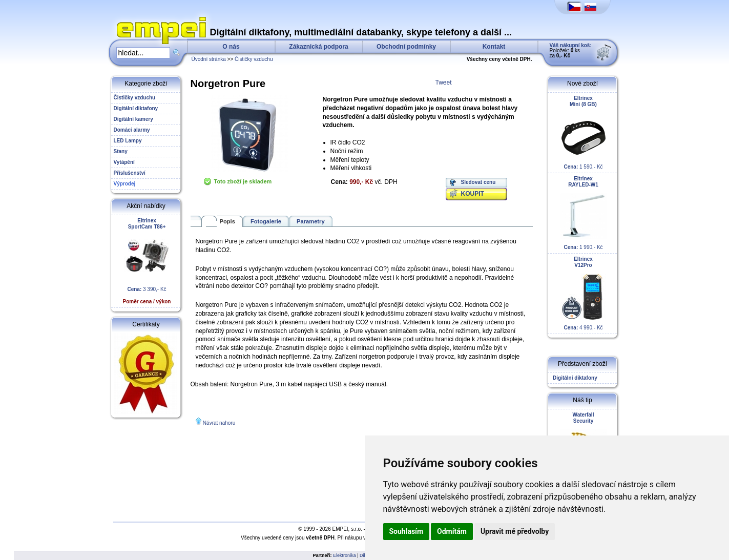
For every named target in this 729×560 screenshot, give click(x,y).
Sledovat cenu (478, 182)
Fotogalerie (266, 221)
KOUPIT (473, 194)
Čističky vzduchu (254, 59)
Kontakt (494, 47)
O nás (231, 47)
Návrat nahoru (219, 423)
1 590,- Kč (584, 132)
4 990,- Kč (584, 293)
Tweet (444, 82)
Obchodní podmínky (406, 47)
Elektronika (345, 555)
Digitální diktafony (574, 378)
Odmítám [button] (452, 531)
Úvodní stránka (209, 59)
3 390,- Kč (147, 261)
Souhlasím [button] (407, 531)
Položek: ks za (571, 50)
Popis (227, 221)
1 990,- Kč (584, 213)
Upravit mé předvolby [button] (515, 531)
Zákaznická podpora (318, 47)
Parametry (311, 221)
